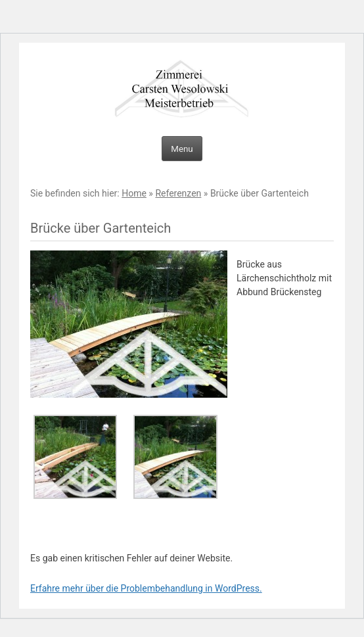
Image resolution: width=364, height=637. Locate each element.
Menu (182, 149)
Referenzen (178, 193)
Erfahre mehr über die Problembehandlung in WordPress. (146, 588)
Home (134, 193)
